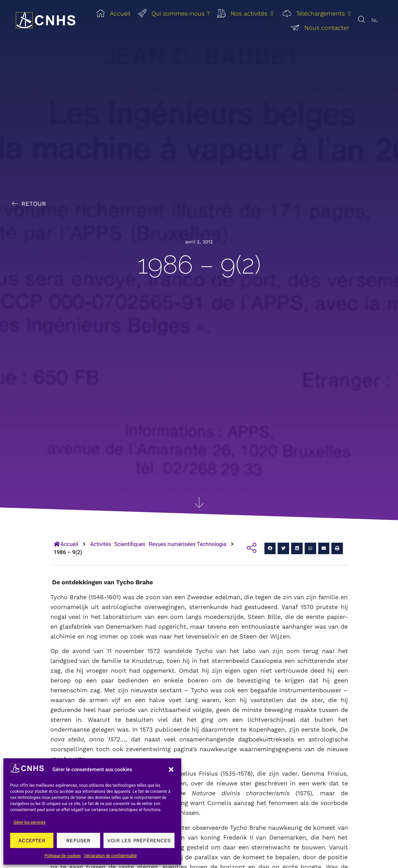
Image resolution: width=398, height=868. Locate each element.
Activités (101, 544)
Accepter (32, 841)
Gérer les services (30, 822)
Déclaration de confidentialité (110, 856)
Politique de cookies (63, 856)
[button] (171, 769)
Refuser (78, 841)
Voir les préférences (139, 841)
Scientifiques (130, 544)
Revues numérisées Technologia (188, 544)
